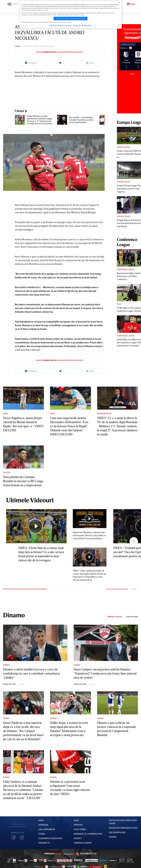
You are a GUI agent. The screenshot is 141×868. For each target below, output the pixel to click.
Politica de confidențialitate (123, 828)
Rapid (6, 413)
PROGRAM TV (44, 843)
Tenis (76, 820)
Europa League (123, 147)
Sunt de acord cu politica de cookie (71, 19)
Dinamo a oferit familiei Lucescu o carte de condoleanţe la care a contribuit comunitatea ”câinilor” (31, 673)
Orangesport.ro (104, 413)
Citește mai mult (13, 684)
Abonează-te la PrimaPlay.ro (88, 834)
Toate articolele (132, 617)
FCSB (119, 304)
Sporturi (78, 825)
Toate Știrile (80, 829)
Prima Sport (53, 854)
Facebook (13, 837)
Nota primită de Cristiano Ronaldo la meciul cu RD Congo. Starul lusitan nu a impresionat (23, 481)
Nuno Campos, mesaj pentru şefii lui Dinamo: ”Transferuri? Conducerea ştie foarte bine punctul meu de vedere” (105, 673)
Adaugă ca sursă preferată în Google (60, 52)
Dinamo (18, 46)
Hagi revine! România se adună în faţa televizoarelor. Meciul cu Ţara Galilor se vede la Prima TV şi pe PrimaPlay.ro (89, 535)
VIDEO (41, 820)
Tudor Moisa (38, 46)
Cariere (113, 837)
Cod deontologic (117, 832)
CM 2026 (7, 473)
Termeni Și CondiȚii (83, 843)
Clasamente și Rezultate (50, 838)
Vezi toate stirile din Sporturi (121, 589)
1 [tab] (130, 74)
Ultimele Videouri (30, 500)
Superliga (43, 825)
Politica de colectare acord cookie (60, 25)
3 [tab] (135, 74)
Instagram (22, 837)
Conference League (126, 269)
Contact (78, 838)
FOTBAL (42, 834)
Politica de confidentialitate (83, 25)
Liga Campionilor (47, 829)
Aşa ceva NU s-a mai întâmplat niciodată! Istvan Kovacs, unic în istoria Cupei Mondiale (81, 120)
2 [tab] (132, 74)
